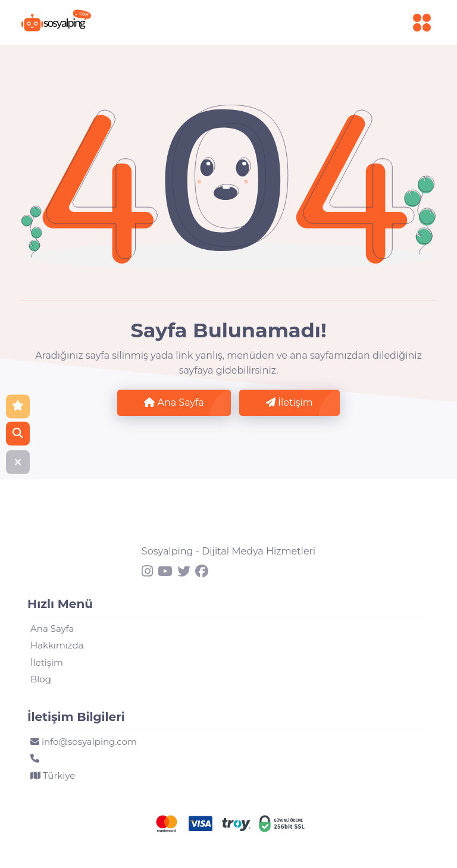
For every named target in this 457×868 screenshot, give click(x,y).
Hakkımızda (57, 645)
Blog (41, 679)
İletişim (289, 402)
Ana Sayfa (174, 402)
